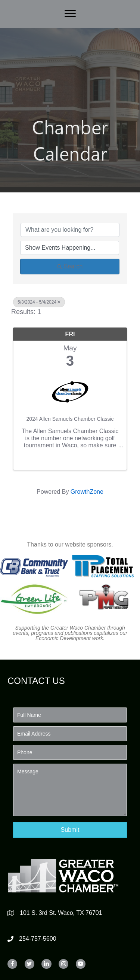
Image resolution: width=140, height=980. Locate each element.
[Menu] (70, 14)
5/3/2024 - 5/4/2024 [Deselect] (39, 302)
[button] (70, 830)
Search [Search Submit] (70, 266)
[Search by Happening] (70, 248)
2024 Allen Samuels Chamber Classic (70, 419)
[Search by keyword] (70, 230)
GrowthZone (87, 492)
